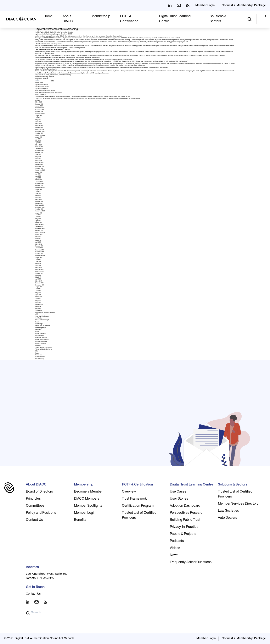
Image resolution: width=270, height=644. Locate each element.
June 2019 (38, 239)
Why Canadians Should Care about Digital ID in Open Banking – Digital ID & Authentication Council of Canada (66, 96)
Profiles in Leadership (41, 342)
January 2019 (39, 248)
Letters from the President (43, 326)
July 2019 (38, 237)
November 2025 (40, 110)
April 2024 (38, 143)
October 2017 (39, 273)
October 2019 (39, 231)
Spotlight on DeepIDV (42, 85)
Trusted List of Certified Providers (139, 516)
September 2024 (40, 135)
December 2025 (40, 108)
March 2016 (39, 297)
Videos (175, 548)
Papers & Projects (41, 334)
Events (37, 322)
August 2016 (39, 287)
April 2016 (38, 295)
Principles (33, 499)
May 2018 (38, 264)
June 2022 (38, 176)
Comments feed (40, 357)
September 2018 (40, 256)
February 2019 (39, 246)
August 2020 (39, 213)
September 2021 (40, 188)
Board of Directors (39, 492)
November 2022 (40, 167)
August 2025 (39, 116)
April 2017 (38, 279)
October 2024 (39, 133)
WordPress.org (40, 359)
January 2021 (39, 204)
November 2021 (40, 184)
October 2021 (39, 186)
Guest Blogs (45, 77)
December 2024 (40, 130)
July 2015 (38, 299)
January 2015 (39, 305)
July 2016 (38, 289)
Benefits (80, 520)
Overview (129, 492)
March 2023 (39, 161)
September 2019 (40, 233)
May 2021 (38, 196)
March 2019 (39, 244)
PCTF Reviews (40, 336)
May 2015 (38, 301)
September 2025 (40, 114)
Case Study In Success (42, 316)
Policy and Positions (41, 338)
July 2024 (38, 139)
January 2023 (39, 165)
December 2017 (40, 272)
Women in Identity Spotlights (44, 349)
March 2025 (39, 124)
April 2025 (38, 122)
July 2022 (38, 174)
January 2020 (39, 227)
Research (38, 345)
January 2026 (39, 106)
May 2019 (38, 240)
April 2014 (38, 309)
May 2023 (38, 157)
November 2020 (40, 207)
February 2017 (39, 283)
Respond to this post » (42, 79)
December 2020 (40, 205)
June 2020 (38, 217)
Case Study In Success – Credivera (45, 91)
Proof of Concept (41, 344)
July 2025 (38, 118)
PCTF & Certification (137, 485)
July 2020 (38, 215)
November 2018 (40, 252)
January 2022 (39, 182)
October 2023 (39, 153)
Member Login (205, 6)
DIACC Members (87, 499)
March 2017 (39, 281)
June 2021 (38, 194)
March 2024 (39, 145)
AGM (37, 314)
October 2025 (39, 112)
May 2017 (38, 277)
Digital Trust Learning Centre (192, 485)
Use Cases (178, 492)
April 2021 (38, 198)
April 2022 (38, 178)
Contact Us (34, 520)
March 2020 (39, 223)
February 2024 (39, 147)
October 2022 (39, 168)
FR (264, 17)
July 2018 (38, 260)
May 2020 (38, 219)
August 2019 (39, 235)
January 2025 (39, 128)
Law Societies (228, 511)
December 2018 (40, 250)
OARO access (54, 75)
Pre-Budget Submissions (42, 340)
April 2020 (38, 221)
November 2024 (40, 132)
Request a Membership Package (244, 6)
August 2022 (39, 172)
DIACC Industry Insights (42, 320)
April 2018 (38, 266)
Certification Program (138, 506)
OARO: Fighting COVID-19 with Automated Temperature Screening (54, 32)
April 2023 (38, 159)
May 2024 (38, 141)
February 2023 (39, 163)
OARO (47, 75)
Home (48, 17)
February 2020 (39, 225)
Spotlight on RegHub (42, 89)
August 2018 (39, 258)
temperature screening (65, 75)
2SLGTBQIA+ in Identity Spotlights (45, 312)
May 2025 (38, 120)
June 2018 (38, 262)
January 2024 (39, 149)
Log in (37, 353)
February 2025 (39, 126)
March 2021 (39, 200)
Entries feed (39, 355)
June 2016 (38, 291)
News (37, 332)
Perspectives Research (187, 513)
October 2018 (39, 254)
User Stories (179, 499)
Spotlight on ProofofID (42, 87)
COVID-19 (42, 75)
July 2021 (38, 192)
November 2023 (40, 151)
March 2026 (39, 102)
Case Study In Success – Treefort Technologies (49, 93)
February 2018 (39, 270)
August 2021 (39, 190)
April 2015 (38, 303)
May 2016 (38, 293)
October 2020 (39, 209)
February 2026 (39, 104)
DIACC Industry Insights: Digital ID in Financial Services (115, 96)
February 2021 (39, 201)
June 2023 (38, 155)
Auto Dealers (227, 518)
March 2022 (39, 180)
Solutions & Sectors (233, 485)
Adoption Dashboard (185, 506)
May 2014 (38, 307)
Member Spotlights (41, 328)
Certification (39, 318)
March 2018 (39, 268)
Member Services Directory (238, 504)
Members (52, 77)
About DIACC (36, 485)
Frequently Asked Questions (191, 562)
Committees (35, 506)
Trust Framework (134, 499)
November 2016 (40, 285)
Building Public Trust (185, 520)
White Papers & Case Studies (44, 348)
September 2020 (40, 211)
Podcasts (177, 541)
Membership (101, 17)
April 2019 (38, 242)
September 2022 (40, 170)
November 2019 (40, 229)
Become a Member (88, 492)
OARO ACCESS (49, 38)
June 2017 (38, 276)
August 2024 (39, 137)
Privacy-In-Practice (184, 527)
